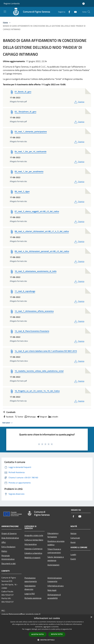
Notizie (73, 533)
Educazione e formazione (53, 535)
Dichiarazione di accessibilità (54, 596)
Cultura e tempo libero (34, 540)
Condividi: (9, 412)
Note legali (52, 590)
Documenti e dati (9, 563)
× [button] (91, 617)
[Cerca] (89, 12)
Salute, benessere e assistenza (56, 559)
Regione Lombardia (12, 3)
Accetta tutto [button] (38, 634)
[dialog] (47, 629)
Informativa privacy (56, 586)
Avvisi (73, 542)
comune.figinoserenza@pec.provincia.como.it (21, 614)
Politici (4, 551)
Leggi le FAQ (30, 594)
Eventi (73, 559)
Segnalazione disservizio (30, 587)
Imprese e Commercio (33, 549)
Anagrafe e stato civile (34, 535)
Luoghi (73, 554)
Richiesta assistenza (33, 598)
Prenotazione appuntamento (31, 580)
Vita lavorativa (31, 544)
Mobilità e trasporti (32, 558)
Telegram (42, 417)
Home (5, 22)
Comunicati (75, 538)
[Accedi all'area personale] (84, 4)
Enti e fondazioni (8, 547)
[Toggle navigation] (5, 12)
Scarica (79, 102)
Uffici (4, 542)
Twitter (19, 417)
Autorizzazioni (53, 565)
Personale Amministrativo (8, 557)
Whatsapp (30, 417)
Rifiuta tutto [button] (57, 634)
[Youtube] (74, 12)
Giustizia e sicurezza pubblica (56, 543)
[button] (47, 640)
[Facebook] (68, 12)
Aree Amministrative (10, 538)
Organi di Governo (9, 533)
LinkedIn (53, 417)
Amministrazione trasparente (55, 580)
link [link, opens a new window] (71, 629)
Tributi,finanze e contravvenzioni (54, 551)
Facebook (8, 417)
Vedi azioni (8, 423)
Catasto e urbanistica (33, 553)
